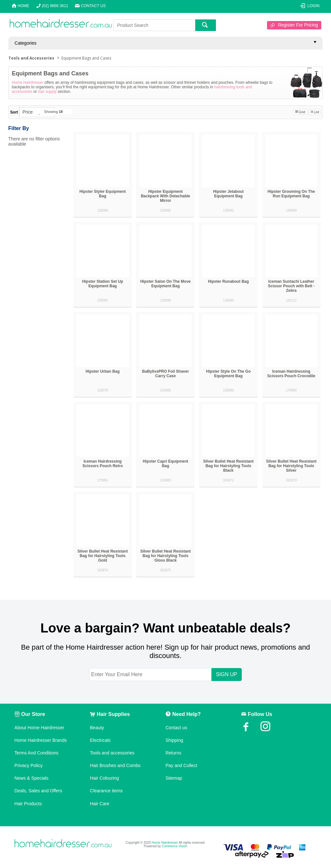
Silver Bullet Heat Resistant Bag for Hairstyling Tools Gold (102, 556)
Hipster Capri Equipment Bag (166, 464)
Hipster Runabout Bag (228, 281)
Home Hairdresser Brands (41, 740)
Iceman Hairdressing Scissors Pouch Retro (103, 464)
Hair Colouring (104, 778)
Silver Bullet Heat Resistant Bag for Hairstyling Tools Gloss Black (165, 556)
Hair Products (28, 804)
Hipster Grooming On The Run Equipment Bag (291, 194)
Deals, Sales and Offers (38, 791)
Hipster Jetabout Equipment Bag (228, 194)
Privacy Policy (29, 765)
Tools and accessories (112, 753)
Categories (26, 43)
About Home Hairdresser (39, 728)
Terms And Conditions (37, 753)
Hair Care (100, 804)
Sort (14, 112)
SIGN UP (227, 674)
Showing (53, 112)
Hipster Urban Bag (103, 371)
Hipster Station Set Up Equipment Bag (103, 284)
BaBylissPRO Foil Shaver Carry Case (166, 374)
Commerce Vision (174, 846)
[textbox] (154, 25)
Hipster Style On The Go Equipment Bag (229, 374)
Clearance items (106, 791)
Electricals (100, 740)
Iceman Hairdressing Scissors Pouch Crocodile (291, 374)
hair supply (47, 92)
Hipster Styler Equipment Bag (103, 194)
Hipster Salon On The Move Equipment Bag (165, 284)
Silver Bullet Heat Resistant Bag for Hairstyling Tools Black (228, 466)
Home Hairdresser (28, 82)
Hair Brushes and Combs (115, 765)
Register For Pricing (298, 25)
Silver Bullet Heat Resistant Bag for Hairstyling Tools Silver (291, 466)
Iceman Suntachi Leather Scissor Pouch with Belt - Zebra (291, 286)
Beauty (97, 728)
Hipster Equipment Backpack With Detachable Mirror (166, 196)
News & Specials (32, 778)
